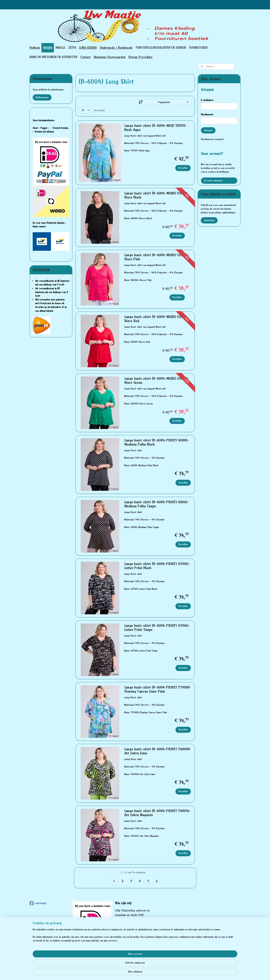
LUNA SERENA (88, 48)
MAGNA (48, 48)
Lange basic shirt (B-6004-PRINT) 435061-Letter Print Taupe (157, 628)
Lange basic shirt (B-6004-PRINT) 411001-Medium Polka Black (156, 442)
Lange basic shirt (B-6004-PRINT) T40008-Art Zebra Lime (158, 751)
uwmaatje (38, 903)
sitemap (121, 973)
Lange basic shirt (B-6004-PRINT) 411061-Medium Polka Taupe (156, 504)
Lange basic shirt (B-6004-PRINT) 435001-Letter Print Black (157, 566)
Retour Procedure (141, 57)
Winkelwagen (42, 97)
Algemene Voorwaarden (110, 57)
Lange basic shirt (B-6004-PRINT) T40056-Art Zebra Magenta (157, 813)
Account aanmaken (213, 181)
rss (129, 973)
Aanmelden (209, 220)
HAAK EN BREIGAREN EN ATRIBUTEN (53, 57)
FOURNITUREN (198, 48)
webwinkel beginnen (142, 973)
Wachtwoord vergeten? (212, 139)
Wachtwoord (207, 114)
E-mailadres (207, 100)
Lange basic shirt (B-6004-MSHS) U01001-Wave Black (156, 195)
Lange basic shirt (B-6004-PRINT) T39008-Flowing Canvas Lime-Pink (158, 690)
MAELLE (60, 48)
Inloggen (208, 130)
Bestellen (183, 168)
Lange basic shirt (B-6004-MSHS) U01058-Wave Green (157, 381)
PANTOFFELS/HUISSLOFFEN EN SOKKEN (161, 48)
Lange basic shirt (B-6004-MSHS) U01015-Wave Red (156, 319)
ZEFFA (72, 48)
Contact (85, 57)
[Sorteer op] (163, 102)
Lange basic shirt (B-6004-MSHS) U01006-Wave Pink (157, 257)
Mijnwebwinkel (174, 973)
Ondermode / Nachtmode (116, 48)
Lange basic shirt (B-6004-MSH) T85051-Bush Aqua (156, 128)
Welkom (35, 48)
